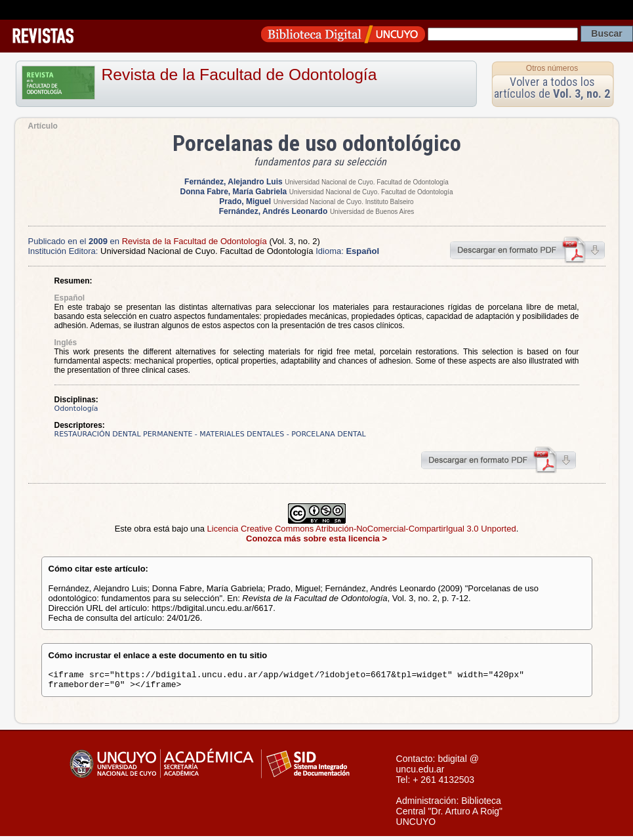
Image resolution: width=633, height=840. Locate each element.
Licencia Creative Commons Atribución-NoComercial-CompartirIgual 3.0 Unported (362, 529)
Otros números (552, 68)
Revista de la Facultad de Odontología (239, 74)
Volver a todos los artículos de (552, 88)
